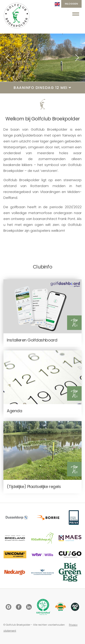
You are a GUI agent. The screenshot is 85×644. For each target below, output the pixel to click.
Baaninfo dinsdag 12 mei (42, 88)
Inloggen (71, 4)
